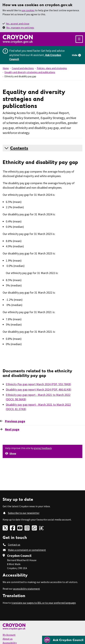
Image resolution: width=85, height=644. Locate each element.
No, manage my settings (20, 28)
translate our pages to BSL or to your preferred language (44, 603)
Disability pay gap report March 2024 (39, 389)
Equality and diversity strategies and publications (30, 72)
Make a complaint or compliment (27, 550)
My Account (9, 635)
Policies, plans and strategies (52, 68)
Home (6, 68)
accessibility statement (27, 589)
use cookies (28, 10)
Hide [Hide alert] (75, 55)
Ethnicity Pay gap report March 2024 (38, 384)
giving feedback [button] (43, 448)
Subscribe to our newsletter (24, 513)
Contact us (14, 545)
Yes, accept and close (18, 24)
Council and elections (23, 68)
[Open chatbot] (64, 640)
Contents (19, 148)
